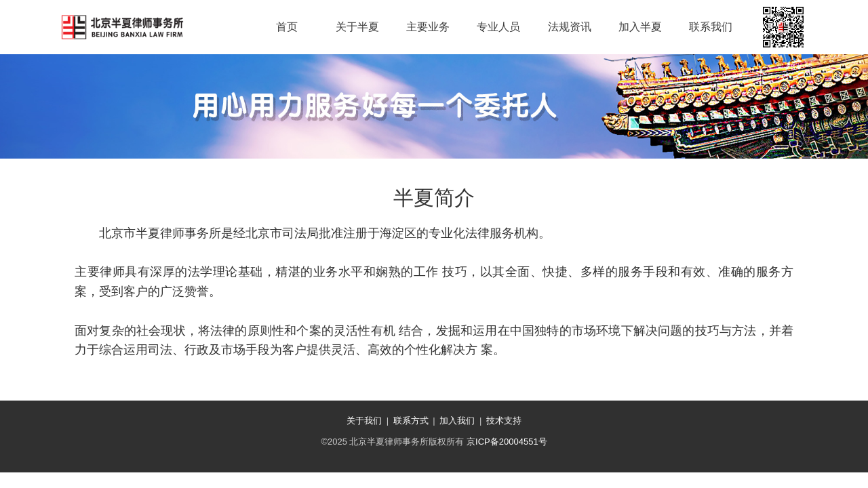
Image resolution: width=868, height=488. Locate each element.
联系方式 (411, 421)
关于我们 (364, 421)
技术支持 (504, 421)
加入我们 (457, 421)
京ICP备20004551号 (507, 442)
